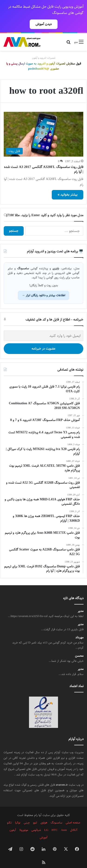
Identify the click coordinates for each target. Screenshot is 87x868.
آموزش (44, 829)
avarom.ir (62, 777)
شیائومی (36, 822)
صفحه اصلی (73, 814)
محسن (79, 648)
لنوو (35, 814)
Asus (64, 822)
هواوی (44, 814)
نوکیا (18, 814)
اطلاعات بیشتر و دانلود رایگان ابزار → (43, 287)
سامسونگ (56, 814)
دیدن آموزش (44, 24)
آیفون (13, 822)
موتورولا (24, 822)
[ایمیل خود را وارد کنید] (43, 328)
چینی (27, 814)
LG (46, 822)
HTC (55, 822)
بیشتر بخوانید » (68, 186)
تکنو (9, 814)
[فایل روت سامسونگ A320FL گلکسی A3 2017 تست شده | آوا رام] (43, 126)
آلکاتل (74, 822)
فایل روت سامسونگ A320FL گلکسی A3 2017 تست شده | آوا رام (44, 161)
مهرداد (79, 629)
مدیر (81, 603)
